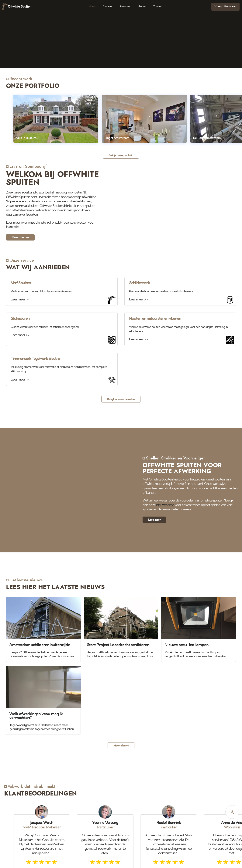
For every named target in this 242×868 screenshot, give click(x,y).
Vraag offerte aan (225, 7)
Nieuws (142, 7)
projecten (81, 223)
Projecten (125, 7)
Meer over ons (20, 237)
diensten (42, 223)
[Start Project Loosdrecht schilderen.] (121, 627)
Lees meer (154, 520)
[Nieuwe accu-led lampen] (199, 627)
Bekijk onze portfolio (121, 155)
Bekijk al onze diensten (121, 399)
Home (92, 7)
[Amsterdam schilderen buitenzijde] (43, 627)
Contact (158, 7)
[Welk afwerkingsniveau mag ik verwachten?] (43, 698)
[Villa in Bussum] (56, 119)
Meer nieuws (121, 746)
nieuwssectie (165, 505)
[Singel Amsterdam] (144, 119)
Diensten (108, 7)
